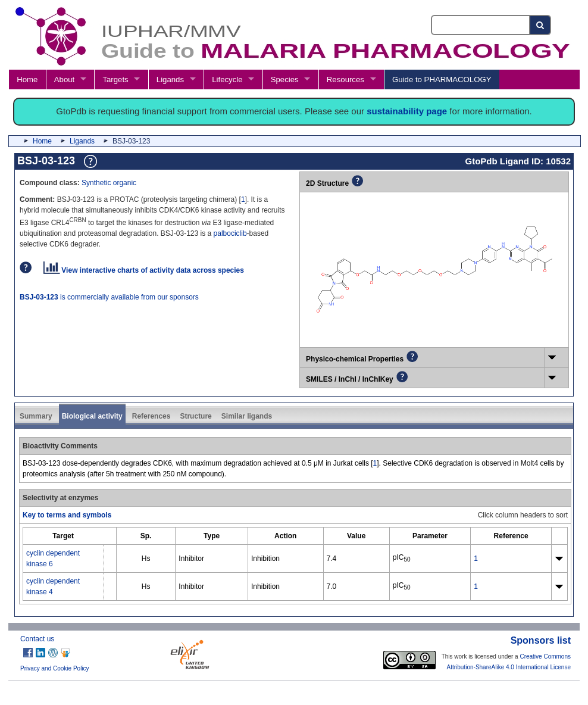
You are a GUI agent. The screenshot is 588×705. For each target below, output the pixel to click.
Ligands (170, 79)
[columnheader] (63, 536)
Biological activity (92, 416)
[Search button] (541, 25)
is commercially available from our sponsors (109, 297)
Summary (36, 416)
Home (27, 79)
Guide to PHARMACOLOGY (442, 79)
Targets (115, 79)
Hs (146, 559)
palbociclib (230, 233)
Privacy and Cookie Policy (55, 668)
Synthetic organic (109, 183)
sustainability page (407, 111)
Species (285, 79)
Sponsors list (541, 640)
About (64, 79)
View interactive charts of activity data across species (144, 270)
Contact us (37, 639)
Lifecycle (227, 79)
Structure (196, 416)
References (151, 416)
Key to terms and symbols (67, 515)
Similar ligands (247, 416)
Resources (345, 79)
